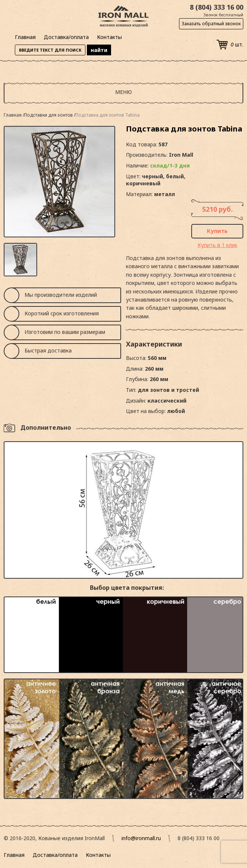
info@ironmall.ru (141, 838)
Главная (25, 37)
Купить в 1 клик (217, 245)
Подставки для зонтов (49, 115)
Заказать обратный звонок (211, 24)
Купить (217, 231)
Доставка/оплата (66, 37)
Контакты (109, 37)
